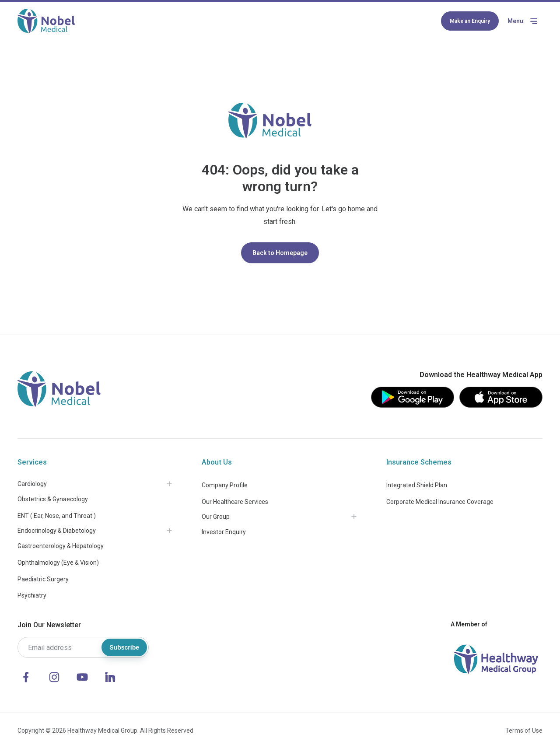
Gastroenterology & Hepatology (61, 546)
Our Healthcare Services (235, 502)
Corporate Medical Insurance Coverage (440, 502)
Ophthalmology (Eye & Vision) (58, 563)
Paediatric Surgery (43, 579)
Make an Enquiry (470, 21)
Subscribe (124, 647)
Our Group (216, 517)
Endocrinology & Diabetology (57, 531)
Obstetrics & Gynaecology (53, 499)
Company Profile (225, 485)
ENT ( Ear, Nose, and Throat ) (57, 516)
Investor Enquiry (224, 532)
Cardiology (32, 484)
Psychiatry (32, 595)
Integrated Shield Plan (417, 485)
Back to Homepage (280, 253)
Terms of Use (524, 731)
